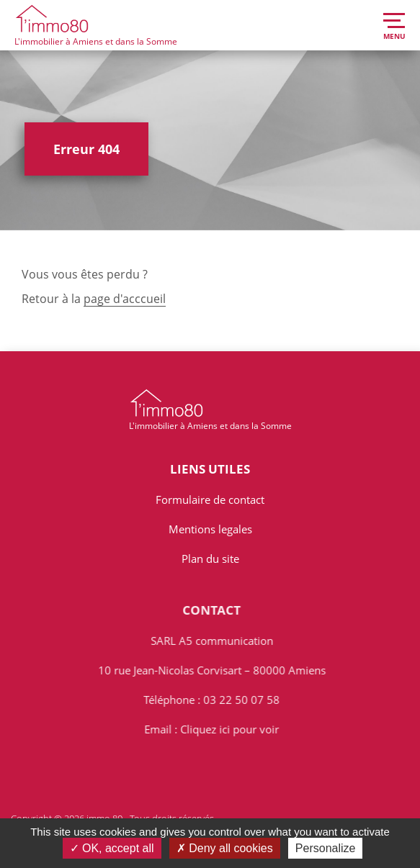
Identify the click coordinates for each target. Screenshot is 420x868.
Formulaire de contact (210, 499)
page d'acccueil (125, 299)
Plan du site (210, 559)
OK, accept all (112, 848)
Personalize (326, 848)
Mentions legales (210, 529)
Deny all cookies (225, 848)
